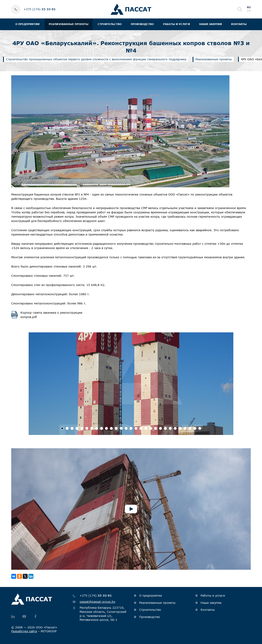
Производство (142, 24)
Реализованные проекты (69, 24)
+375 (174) (40, 9)
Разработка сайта (24, 631)
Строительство (110, 24)
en (249, 11)
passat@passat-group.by (97, 602)
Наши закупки (211, 24)
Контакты (239, 24)
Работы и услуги (177, 24)
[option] (131, 384)
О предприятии (27, 24)
